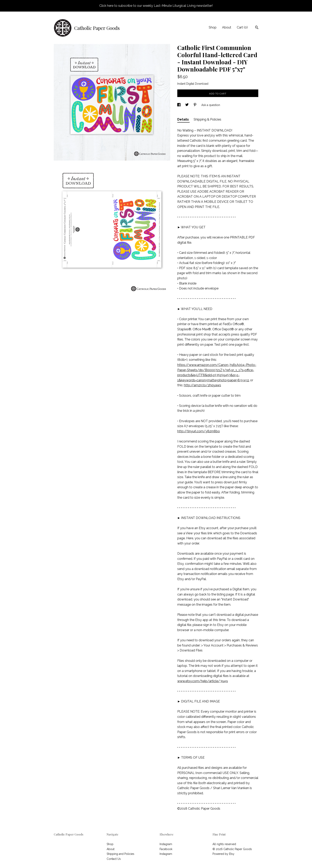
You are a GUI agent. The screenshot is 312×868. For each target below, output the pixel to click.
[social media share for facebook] (179, 105)
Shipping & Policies (207, 119)
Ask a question (211, 105)
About (227, 27)
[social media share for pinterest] (195, 105)
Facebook (166, 849)
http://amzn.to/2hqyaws (202, 385)
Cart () (242, 27)
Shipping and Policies (120, 854)
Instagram (166, 844)
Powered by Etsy (223, 854)
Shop (213, 27)
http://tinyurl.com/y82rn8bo (199, 431)
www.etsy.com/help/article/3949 (203, 681)
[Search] (257, 28)
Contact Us (114, 859)
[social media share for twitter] (187, 105)
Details (183, 119)
